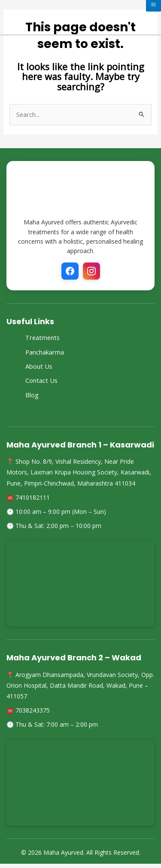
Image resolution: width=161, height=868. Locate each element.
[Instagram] (91, 271)
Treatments (43, 337)
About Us (39, 366)
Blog (32, 395)
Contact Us (41, 380)
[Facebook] (70, 271)
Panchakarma (45, 352)
